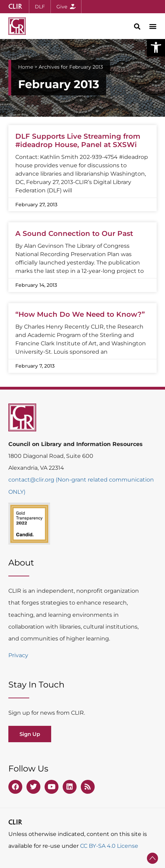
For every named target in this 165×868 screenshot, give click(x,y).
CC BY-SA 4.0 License (109, 846)
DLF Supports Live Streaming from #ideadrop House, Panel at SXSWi (78, 140)
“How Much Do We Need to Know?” (80, 314)
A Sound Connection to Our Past (74, 233)
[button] (156, 47)
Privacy (18, 655)
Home (26, 67)
